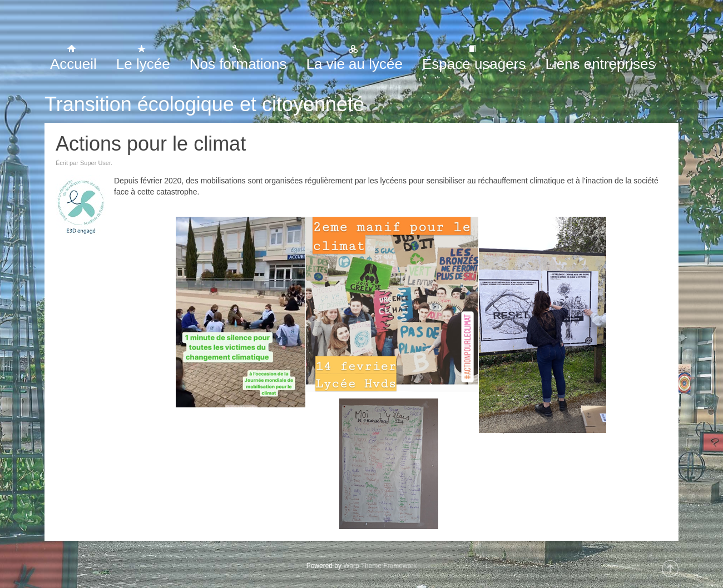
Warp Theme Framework (380, 566)
